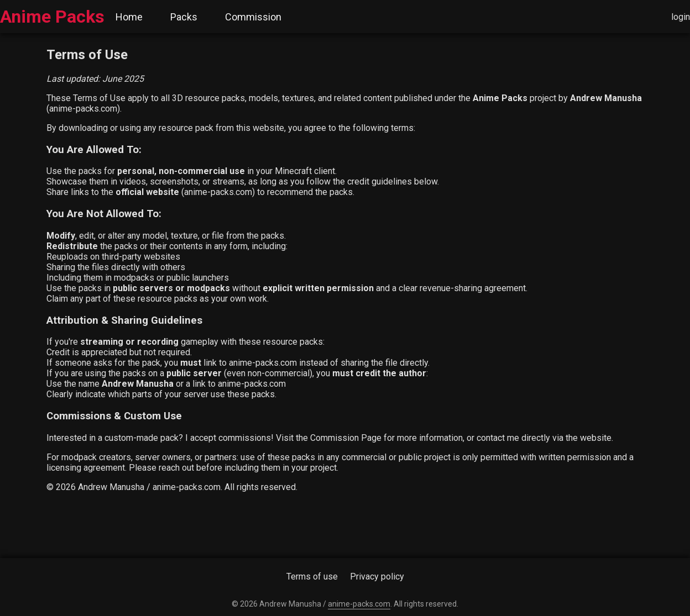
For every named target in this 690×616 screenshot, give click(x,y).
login (681, 17)
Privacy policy (377, 576)
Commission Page (346, 438)
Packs (184, 17)
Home (129, 17)
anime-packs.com (83, 109)
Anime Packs (52, 17)
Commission (253, 17)
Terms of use (312, 576)
